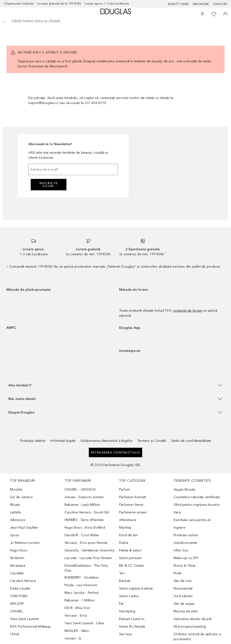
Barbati (125, 581)
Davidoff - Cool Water (82, 535)
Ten (122, 573)
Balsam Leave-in (132, 619)
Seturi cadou (129, 596)
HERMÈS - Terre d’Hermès (84, 520)
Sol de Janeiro (21, 497)
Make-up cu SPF (186, 558)
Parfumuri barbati (133, 497)
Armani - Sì (73, 638)
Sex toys (126, 634)
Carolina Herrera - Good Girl (87, 512)
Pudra (124, 543)
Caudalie (17, 573)
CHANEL (17, 611)
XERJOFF (17, 604)
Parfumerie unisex (133, 512)
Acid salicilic (183, 596)
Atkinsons (18, 520)
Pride (178, 573)
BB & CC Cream (132, 566)
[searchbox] (115, 21)
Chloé (15, 634)
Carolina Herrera (23, 581)
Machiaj (125, 528)
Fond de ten (128, 535)
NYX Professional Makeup (30, 627)
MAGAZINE (201, 4)
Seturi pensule (130, 558)
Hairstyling (127, 611)
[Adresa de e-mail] (73, 169)
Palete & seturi (130, 550)
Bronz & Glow (184, 566)
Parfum (124, 489)
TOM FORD (19, 596)
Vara (177, 512)
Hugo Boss (19, 550)
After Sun (181, 550)
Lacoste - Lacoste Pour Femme (88, 558)
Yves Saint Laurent (24, 619)
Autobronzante (186, 543)
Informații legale (63, 441)
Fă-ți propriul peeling (190, 627)
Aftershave (128, 520)
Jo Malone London (25, 543)
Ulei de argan (184, 604)
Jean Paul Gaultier (24, 528)
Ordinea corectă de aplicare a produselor (197, 637)
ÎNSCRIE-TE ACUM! (49, 185)
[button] (115, 385)
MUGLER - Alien (77, 631)
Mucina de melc (186, 611)
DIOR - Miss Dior (77, 608)
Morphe (16, 489)
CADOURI (220, 4)
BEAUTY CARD (178, 4)
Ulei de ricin (183, 581)
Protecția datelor (33, 441)
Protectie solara (186, 535)
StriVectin (17, 558)
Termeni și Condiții (152, 441)
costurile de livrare (188, 311)
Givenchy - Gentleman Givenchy (89, 550)
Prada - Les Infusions (81, 585)
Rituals (15, 505)
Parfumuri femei (131, 505)
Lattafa (15, 512)
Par (122, 604)
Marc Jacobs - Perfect (82, 593)
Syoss (15, 535)
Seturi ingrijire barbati (136, 588)
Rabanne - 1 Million (80, 600)
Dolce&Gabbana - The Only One (86, 568)
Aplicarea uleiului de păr (193, 619)
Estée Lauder (20, 588)
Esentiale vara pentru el (192, 520)
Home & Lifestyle (132, 627)
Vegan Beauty (184, 489)
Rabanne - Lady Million (82, 505)
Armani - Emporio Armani (84, 497)
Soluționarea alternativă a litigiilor (107, 441)
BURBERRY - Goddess (82, 578)
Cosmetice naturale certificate (197, 497)
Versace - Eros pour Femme (86, 543)
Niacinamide (183, 588)
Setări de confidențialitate (191, 441)
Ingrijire (179, 528)
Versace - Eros (76, 616)
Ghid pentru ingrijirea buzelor (197, 505)
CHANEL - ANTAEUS (80, 489)
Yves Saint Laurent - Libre (84, 623)
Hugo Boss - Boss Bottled (85, 528)
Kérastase (18, 566)
